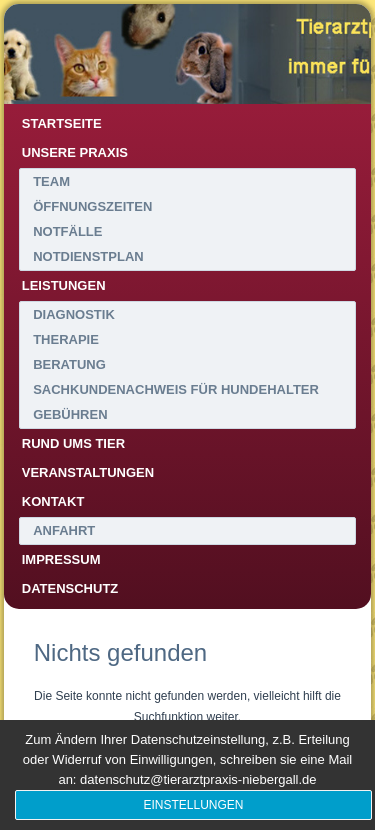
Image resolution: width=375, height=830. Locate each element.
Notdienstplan (88, 256)
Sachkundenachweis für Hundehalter (176, 389)
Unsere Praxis (75, 152)
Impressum (61, 559)
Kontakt (53, 501)
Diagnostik (74, 314)
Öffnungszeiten (92, 206)
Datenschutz (70, 588)
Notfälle (67, 231)
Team (51, 181)
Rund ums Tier (73, 443)
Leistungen (64, 285)
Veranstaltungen (88, 472)
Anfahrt (64, 530)
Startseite (62, 123)
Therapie (66, 339)
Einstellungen (193, 805)
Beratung (69, 364)
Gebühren (70, 414)
